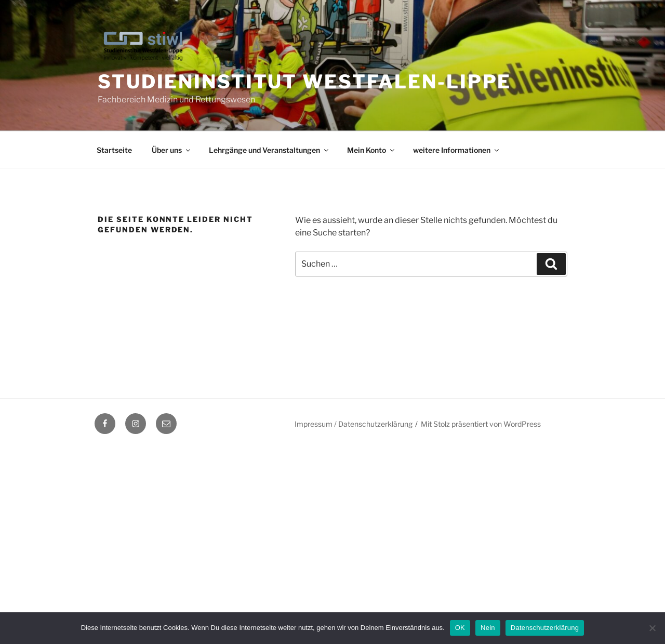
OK (460, 628)
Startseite (114, 150)
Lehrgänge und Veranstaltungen (269, 150)
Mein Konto (371, 150)
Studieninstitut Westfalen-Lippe (304, 82)
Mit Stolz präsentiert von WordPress (481, 424)
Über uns (172, 150)
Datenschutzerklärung (545, 628)
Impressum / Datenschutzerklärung (354, 424)
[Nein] (652, 628)
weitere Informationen (457, 150)
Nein (488, 628)
